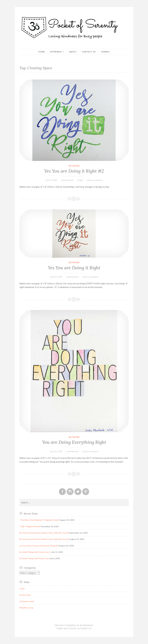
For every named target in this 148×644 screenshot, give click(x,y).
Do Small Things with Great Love (34, 558)
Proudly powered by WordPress (74, 625)
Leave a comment (94, 180)
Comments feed (27, 601)
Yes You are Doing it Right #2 (74, 171)
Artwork (74, 166)
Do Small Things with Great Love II (35, 552)
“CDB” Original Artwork (30, 526)
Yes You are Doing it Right (74, 268)
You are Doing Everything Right (74, 442)
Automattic (84, 629)
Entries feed (25, 595)
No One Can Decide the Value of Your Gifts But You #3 (44, 533)
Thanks (105, 52)
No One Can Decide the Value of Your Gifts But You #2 (44, 539)
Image (80, 180)
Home (42, 52)
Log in (22, 588)
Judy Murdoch (67, 180)
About (73, 52)
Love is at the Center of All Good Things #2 (39, 546)
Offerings (56, 52)
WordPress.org (26, 608)
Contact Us (89, 52)
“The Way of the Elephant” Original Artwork (39, 520)
